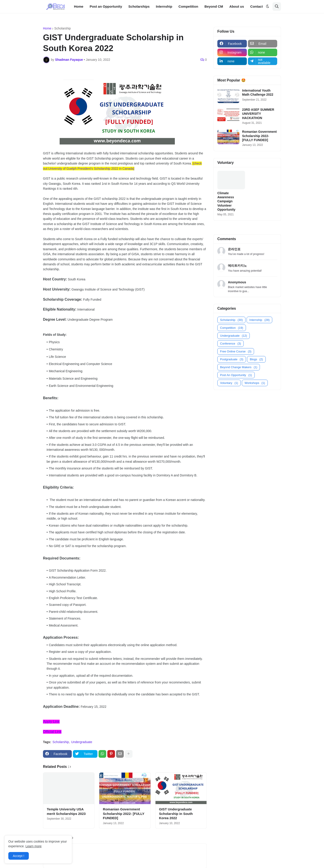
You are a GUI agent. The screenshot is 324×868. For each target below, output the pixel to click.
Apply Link (51, 722)
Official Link (52, 732)
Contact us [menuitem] (259, 6)
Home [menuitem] (79, 6)
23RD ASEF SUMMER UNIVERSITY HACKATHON (258, 114)
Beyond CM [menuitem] (214, 6)
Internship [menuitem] (164, 6)
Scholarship (62, 28)
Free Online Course (236, 351)
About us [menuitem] (237, 6)
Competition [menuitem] (188, 6)
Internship (259, 320)
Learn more (34, 846)
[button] (268, 7)
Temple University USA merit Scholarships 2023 (66, 811)
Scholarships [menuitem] (139, 6)
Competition (232, 328)
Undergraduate (82, 742)
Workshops (255, 383)
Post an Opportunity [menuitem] (106, 6)
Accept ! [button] (19, 856)
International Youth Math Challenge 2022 (258, 92)
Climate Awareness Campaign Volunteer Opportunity (226, 201)
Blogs (256, 359)
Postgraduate (232, 359)
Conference (231, 344)
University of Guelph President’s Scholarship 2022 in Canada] (91, 169)
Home (47, 28)
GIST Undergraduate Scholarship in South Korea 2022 (176, 814)
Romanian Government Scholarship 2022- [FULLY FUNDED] (124, 814)
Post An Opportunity (236, 375)
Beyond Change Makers (239, 367)
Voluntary (229, 383)
